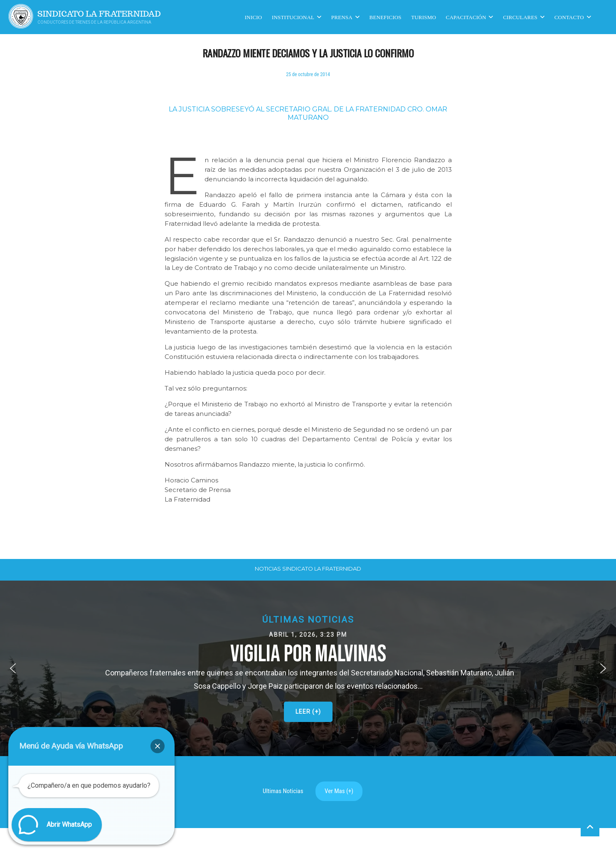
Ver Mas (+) (339, 791)
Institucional (293, 17)
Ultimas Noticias (283, 791)
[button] (308, 668)
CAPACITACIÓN (466, 17)
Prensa (342, 17)
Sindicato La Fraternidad (99, 14)
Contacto (569, 17)
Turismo (424, 17)
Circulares (520, 17)
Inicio (254, 17)
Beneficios (386, 17)
